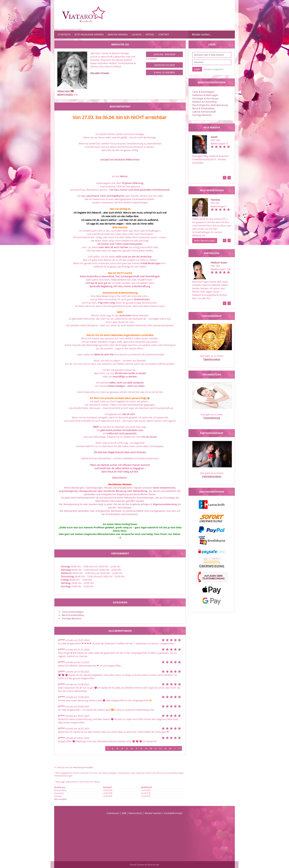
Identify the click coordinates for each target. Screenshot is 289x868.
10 (151, 748)
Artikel (150, 34)
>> (180, 748)
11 (156, 748)
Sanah (214, 137)
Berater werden (118, 34)
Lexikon (137, 34)
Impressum (113, 813)
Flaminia (215, 200)
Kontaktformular (173, 813)
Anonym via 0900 (164, 65)
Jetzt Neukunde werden (89, 34)
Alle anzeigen (60, 799)
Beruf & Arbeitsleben (203, 108)
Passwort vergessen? (214, 69)
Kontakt (164, 34)
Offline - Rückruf (164, 54)
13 (165, 748)
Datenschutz (135, 813)
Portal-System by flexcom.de (144, 865)
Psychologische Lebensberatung (210, 105)
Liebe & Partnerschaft (204, 112)
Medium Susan (219, 262)
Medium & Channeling (204, 102)
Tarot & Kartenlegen (203, 92)
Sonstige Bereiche (202, 115)
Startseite (64, 34)
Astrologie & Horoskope (205, 98)
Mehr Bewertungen (205, 241)
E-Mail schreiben (164, 72)
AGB (124, 813)
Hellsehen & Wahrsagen (205, 95)
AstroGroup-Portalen (83, 767)
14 (170, 748)
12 (160, 748)
